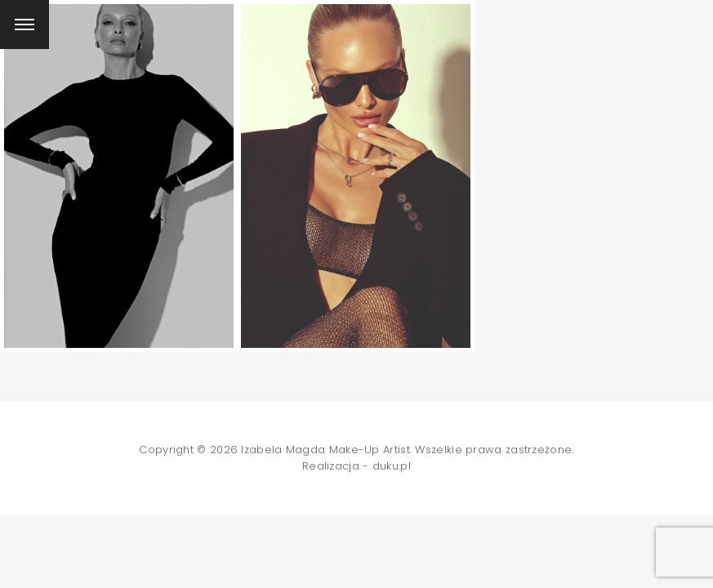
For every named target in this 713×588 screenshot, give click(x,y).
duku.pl (392, 466)
